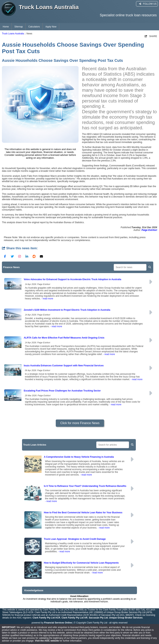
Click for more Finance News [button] (80, 423)
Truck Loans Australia (13, 34)
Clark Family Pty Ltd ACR (46, 618)
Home (6, 27)
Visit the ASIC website (47, 641)
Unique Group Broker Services (126, 618)
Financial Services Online (58, 623)
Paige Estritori (149, 230)
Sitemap (19, 27)
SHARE (151, 36)
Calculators (34, 27)
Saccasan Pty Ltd (98, 618)
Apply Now (51, 27)
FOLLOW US (148, 4)
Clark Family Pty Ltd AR (75, 618)
